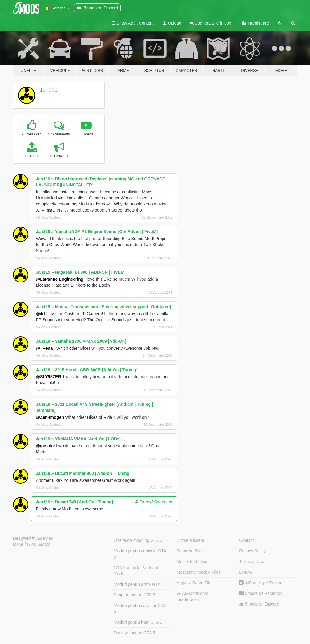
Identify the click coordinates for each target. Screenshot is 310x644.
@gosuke (46, 446)
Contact (246, 540)
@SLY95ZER (49, 377)
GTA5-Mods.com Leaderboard (192, 596)
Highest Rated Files (195, 583)
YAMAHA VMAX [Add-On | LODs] (88, 439)
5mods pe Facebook (261, 593)
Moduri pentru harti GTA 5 (138, 622)
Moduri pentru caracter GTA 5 (140, 609)
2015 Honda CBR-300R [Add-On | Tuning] (96, 370)
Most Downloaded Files (199, 572)
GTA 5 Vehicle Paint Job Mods (137, 571)
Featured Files (190, 551)
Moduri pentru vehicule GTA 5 (140, 554)
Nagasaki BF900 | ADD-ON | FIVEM (90, 272)
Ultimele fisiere (190, 540)
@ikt (41, 314)
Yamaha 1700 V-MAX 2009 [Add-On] (91, 341)
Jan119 (49, 90)
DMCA (245, 572)
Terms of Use (252, 562)
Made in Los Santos (32, 544)
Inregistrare (255, 23)
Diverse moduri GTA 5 (135, 633)
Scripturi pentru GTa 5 (134, 595)
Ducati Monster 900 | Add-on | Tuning (92, 473)
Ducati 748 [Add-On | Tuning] (84, 502)
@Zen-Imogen (50, 417)
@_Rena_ (46, 348)
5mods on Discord (259, 604)
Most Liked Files (192, 562)
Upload (172, 23)
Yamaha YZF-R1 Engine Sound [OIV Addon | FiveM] (106, 232)
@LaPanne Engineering (60, 279)
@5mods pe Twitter (260, 583)
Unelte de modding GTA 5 (138, 540)
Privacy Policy (252, 551)
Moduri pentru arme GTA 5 (139, 584)
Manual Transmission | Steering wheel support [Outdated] (113, 307)
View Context (49, 217)
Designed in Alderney (33, 538)
